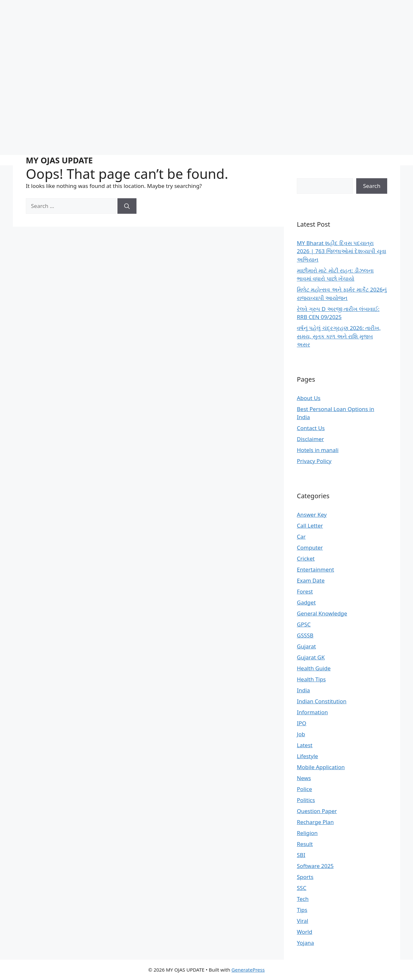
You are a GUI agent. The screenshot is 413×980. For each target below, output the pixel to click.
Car (301, 536)
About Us (309, 398)
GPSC (304, 624)
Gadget (306, 602)
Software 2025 (315, 866)
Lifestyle (307, 756)
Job (301, 734)
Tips (302, 910)
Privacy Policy (314, 461)
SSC (302, 888)
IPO (302, 723)
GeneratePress (248, 970)
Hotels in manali (318, 450)
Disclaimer (310, 439)
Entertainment (315, 569)
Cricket (306, 558)
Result (305, 844)
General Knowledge (322, 613)
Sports (305, 877)
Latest (305, 745)
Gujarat (306, 646)
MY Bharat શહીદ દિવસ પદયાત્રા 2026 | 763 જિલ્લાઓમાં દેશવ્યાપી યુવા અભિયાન (342, 251)
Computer (310, 547)
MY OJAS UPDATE (59, 160)
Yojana (305, 943)
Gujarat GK (311, 657)
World (305, 932)
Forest (305, 591)
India (303, 690)
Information (312, 712)
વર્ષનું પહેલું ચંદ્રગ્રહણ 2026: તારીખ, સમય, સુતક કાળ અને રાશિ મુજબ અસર (339, 336)
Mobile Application (321, 767)
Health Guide (314, 668)
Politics (306, 800)
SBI (301, 855)
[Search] (127, 206)
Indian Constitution (322, 701)
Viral (302, 921)
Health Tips (311, 679)
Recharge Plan (315, 822)
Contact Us (311, 428)
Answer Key (312, 515)
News (304, 778)
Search (372, 186)
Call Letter (310, 526)
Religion (307, 833)
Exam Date (311, 580)
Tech (303, 899)
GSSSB (305, 635)
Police (304, 789)
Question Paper (317, 811)
